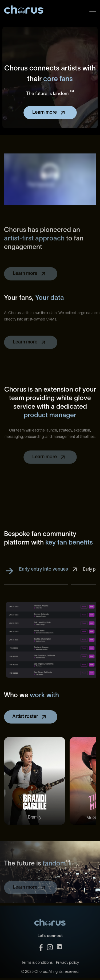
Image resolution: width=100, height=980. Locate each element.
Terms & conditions (37, 969)
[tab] (36, 578)
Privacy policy (67, 969)
